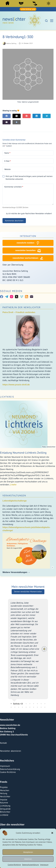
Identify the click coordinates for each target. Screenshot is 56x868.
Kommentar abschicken (14, 221)
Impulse (4, 800)
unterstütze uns (28, 9)
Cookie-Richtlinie (14, 865)
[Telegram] (47, 116)
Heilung (4, 793)
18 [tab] (37, 707)
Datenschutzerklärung (30, 865)
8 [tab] (37, 704)
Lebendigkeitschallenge (15, 501)
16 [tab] (30, 707)
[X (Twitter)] (17, 116)
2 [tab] (15, 704)
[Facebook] (7, 116)
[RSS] (27, 297)
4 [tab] (22, 704)
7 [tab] (34, 704)
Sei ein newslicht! (35, 3)
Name (7, 153)
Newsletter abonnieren (10, 751)
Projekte (4, 787)
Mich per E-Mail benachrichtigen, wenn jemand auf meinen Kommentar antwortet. (27, 178)
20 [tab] (45, 707)
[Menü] (52, 21)
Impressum (44, 865)
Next (50, 651)
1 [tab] (11, 704)
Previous (6, 651)
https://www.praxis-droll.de (16, 385)
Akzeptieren (28, 852)
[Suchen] (46, 21)
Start (7, 3)
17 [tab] (34, 707)
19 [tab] (41, 707)
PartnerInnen (21, 3)
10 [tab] (45, 704)
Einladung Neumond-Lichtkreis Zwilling (23, 453)
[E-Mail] (7, 122)
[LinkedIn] (37, 116)
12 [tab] (15, 707)
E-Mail (7, 161)
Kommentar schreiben (14, 187)
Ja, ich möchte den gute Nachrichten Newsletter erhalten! (27, 213)
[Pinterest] (27, 116)
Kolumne (4, 803)
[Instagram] (12, 297)
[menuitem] (7, 4)
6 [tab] (30, 704)
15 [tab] (26, 707)
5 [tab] (26, 704)
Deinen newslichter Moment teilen (28, 592)
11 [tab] (11, 707)
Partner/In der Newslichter (22, 307)
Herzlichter (5, 796)
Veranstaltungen (14, 495)
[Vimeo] (22, 297)
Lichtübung (5, 806)
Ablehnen (28, 859)
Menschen (5, 790)
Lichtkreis (48, 3)
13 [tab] (19, 707)
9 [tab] (41, 704)
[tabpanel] (28, 651)
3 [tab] (19, 704)
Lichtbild (4, 815)
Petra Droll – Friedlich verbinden (19, 312)
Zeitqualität (5, 809)
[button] (52, 833)
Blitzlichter (5, 812)
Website (7, 169)
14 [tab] (22, 707)
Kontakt (3, 743)
